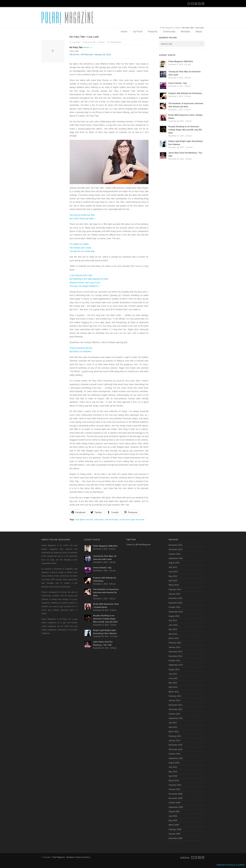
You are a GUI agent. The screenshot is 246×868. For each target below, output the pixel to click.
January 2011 (175, 740)
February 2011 (175, 736)
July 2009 (173, 816)
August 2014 (174, 563)
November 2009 (176, 798)
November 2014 (176, 549)
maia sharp (99, 519)
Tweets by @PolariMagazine (139, 544)
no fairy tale (124, 519)
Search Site (203, 4)
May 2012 (173, 683)
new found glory (112, 519)
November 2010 (176, 749)
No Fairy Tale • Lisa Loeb (84, 37)
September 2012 (176, 665)
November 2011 (176, 709)
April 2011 (173, 727)
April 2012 (173, 687)
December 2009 (176, 794)
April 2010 (173, 776)
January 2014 (175, 594)
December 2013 (176, 598)
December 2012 (176, 652)
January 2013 (175, 647)
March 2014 (174, 585)
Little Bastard (116, 42)
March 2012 (174, 692)
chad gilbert (80, 519)
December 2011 (176, 705)
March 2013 (174, 638)
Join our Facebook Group (196, 4)
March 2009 (174, 825)
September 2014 (176, 558)
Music (178, 28)
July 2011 (173, 723)
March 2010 (174, 781)
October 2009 (175, 803)
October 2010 (175, 754)
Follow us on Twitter (192, 4)
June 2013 (173, 625)
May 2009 (173, 820)
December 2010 (176, 745)
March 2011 (174, 732)
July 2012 (173, 674)
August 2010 (174, 763)
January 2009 (175, 834)
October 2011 (175, 714)
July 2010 (173, 767)
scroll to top (185, 857)
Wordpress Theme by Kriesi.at (78, 857)
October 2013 (175, 607)
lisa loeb (90, 519)
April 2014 (173, 581)
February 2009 (175, 829)
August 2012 (174, 669)
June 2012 (173, 678)
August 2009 (174, 811)
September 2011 (176, 718)
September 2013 (176, 612)
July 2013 (173, 620)
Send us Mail (189, 4)
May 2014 (173, 576)
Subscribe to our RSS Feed (199, 4)
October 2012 (175, 660)
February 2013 (175, 643)
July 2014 (173, 567)
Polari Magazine (167, 28)
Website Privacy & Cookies (231, 865)
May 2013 (173, 629)
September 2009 (176, 807)
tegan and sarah (137, 519)
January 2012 (175, 700)
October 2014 (175, 554)
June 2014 (173, 572)
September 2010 (176, 758)
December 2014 (176, 545)
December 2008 (176, 838)
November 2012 (176, 656)
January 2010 (175, 789)
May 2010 (173, 772)
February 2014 (175, 589)
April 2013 (173, 634)
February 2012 (175, 696)
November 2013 (176, 603)
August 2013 (174, 616)
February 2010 (175, 785)
